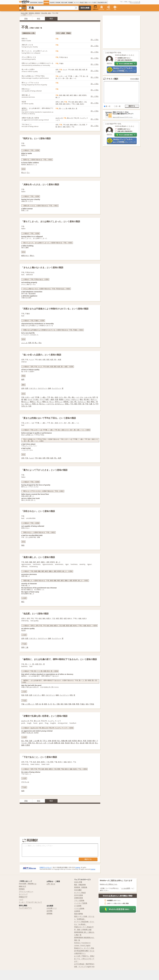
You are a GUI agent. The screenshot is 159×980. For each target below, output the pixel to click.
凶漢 (70, 741)
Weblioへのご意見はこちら (109, 884)
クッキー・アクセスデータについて (30, 902)
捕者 (87, 743)
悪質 (48, 458)
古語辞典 (77, 911)
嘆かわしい (25, 402)
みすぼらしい (59, 404)
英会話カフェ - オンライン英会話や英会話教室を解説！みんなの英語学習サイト (84, 951)
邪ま (40, 343)
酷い (74, 397)
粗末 (40, 458)
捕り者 (92, 743)
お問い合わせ (51, 884)
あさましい (82, 402)
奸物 (49, 741)
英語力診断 (64, 2)
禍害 (45, 704)
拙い (53, 397)
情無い (67, 404)
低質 (52, 458)
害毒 (70, 704)
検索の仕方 (22, 886)
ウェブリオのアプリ (25, 908)
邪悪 (30, 343)
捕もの (73, 743)
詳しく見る (95, 40)
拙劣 (56, 397)
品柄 (49, 388)
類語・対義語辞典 (80, 885)
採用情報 (49, 913)
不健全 (82, 704)
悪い (36, 343)
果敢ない (33, 402)
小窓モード (95, 8)
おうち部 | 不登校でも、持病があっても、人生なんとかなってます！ (84, 959)
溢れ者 (82, 743)
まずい (27, 397)
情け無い (87, 399)
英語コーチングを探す (91, 2)
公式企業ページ (52, 908)
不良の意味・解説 (46, 13)
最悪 (23, 379)
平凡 (72, 404)
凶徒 (63, 743)
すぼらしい (75, 399)
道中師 (54, 741)
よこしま (24, 343)
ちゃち (30, 399)
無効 (23, 545)
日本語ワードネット (45, 867)
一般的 (52, 399)
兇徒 (27, 741)
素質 (43, 695)
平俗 (87, 404)
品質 (27, 388)
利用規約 (22, 889)
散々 (66, 397)
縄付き (80, 741)
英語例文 (41, 2)
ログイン (108, 9)
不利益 (92, 704)
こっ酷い (43, 397)
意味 (26, 18)
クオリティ (33, 388)
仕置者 (27, 745)
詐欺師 (89, 741)
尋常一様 (81, 404)
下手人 (45, 741)
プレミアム (102, 9)
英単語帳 (58, 2)
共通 (56, 399)
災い (54, 704)
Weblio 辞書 (24, 13)
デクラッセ (25, 782)
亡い (28, 172)
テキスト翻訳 (112, 79)
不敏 (23, 704)
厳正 (23, 602)
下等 (36, 458)
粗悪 (47, 399)
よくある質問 (126, 888)
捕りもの (39, 743)
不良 (23, 397)
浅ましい (28, 404)
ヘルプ (21, 900)
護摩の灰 (57, 743)
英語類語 (46, 2)
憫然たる (45, 402)
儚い (76, 402)
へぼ (32, 397)
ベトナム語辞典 (79, 908)
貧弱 (23, 647)
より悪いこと (30, 704)
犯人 (96, 743)
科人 (34, 743)
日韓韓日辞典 (79, 898)
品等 (23, 388)
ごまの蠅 (36, 741)
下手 (49, 397)
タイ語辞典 (78, 906)
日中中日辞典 (79, 895)
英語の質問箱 (79, 914)
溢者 (31, 741)
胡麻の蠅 (64, 741)
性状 (23, 695)
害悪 (37, 704)
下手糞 (37, 397)
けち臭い (36, 399)
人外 (45, 743)
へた (78, 397)
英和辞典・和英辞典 (34, 13)
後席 (23, 791)
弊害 (78, 704)
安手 (94, 397)
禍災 (62, 704)
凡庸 (91, 404)
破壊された (25, 256)
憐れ (81, 399)
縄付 (94, 741)
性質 (27, 695)
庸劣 (76, 404)
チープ (42, 399)
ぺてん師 (50, 743)
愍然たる (35, 404)
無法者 (67, 743)
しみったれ (88, 397)
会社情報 (49, 911)
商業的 (61, 399)
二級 (27, 647)
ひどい (61, 397)
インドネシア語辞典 (81, 903)
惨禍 (66, 704)
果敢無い (66, 402)
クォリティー (56, 388)
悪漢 (30, 743)
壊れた (32, 256)
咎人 (59, 741)
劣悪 (44, 458)
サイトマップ (23, 894)
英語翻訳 (71, 2)
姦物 (23, 745)
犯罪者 (74, 741)
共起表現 (52, 2)
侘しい (39, 402)
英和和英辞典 (34, 2)
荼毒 (74, 704)
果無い (93, 402)
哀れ (72, 402)
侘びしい (94, 399)
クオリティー (42, 388)
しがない (67, 399)
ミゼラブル (50, 404)
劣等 (23, 458)
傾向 (87, 704)
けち (81, 397)
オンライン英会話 (79, 2)
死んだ (24, 172)
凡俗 (30, 406)
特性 (71, 695)
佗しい (52, 402)
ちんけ (31, 458)
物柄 (57, 695)
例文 (39, 18)
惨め (88, 402)
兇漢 (85, 741)
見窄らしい (59, 402)
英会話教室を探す (102, 2)
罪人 (78, 743)
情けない (42, 404)
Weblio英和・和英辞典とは (28, 884)
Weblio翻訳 (135, 79)
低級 (25, 399)
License (78, 867)
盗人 (23, 741)
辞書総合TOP (23, 897)
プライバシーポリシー (26, 892)
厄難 (58, 704)
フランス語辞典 (79, 900)
